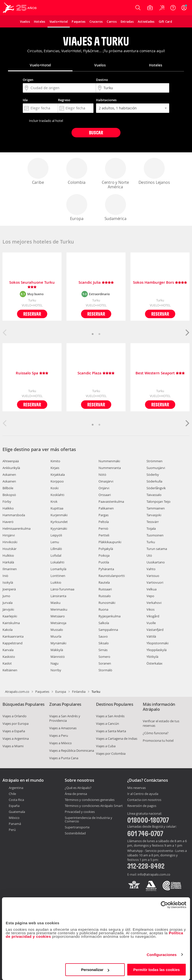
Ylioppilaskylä (156, 650)
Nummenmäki (109, 461)
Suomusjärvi (156, 468)
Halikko (8, 508)
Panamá (15, 824)
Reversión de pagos (142, 806)
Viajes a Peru (59, 735)
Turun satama (157, 549)
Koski (54, 488)
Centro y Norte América (115, 174)
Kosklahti (57, 495)
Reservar (32, 314)
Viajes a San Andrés (110, 716)
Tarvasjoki (154, 515)
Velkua (151, 589)
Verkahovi (154, 603)
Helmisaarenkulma (16, 528)
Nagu (54, 663)
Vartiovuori (155, 582)
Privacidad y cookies (80, 812)
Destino (102, 80)
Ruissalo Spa (32, 373)
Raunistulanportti (112, 576)
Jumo (6, 596)
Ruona (103, 609)
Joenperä (9, 589)
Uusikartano (156, 562)
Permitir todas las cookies (156, 970)
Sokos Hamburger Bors (160, 283)
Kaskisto (9, 657)
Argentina (16, 788)
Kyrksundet (59, 522)
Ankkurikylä (11, 468)
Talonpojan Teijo (158, 501)
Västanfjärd (155, 630)
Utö (149, 555)
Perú (12, 830)
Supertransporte (77, 827)
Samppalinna (108, 630)
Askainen (9, 475)
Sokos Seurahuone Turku (32, 285)
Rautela (104, 582)
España (14, 806)
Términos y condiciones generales (90, 800)
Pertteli (104, 535)
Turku (151, 542)
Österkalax (154, 663)
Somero (104, 657)
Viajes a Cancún (107, 724)
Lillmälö (56, 549)
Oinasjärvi (106, 481)
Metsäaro (58, 616)
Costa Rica (16, 800)
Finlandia (79, 692)
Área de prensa (76, 794)
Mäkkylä (57, 650)
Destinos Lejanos (154, 171)
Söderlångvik (156, 488)
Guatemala (17, 812)
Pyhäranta (106, 569)
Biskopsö (9, 495)
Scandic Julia (96, 283)
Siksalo (104, 643)
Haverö (8, 522)
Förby (7, 501)
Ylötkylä (152, 657)
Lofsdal (56, 555)
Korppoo (57, 481)
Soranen (105, 663)
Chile (12, 794)
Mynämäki (58, 643)
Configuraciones (162, 955)
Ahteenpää (11, 461)
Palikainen (106, 508)
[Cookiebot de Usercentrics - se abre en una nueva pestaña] (164, 905)
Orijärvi (104, 488)
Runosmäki (107, 603)
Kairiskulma (11, 623)
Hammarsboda (14, 515)
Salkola (104, 623)
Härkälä (8, 562)
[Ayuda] (173, 8)
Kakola (7, 630)
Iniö (5, 576)
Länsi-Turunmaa (62, 589)
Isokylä (8, 582)
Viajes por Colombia (111, 753)
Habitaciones (106, 100)
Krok (54, 501)
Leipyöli (56, 535)
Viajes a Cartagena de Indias (117, 738)
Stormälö (105, 670)
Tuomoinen (155, 535)
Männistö (58, 657)
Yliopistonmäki (157, 643)
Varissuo (153, 576)
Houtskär (9, 549)
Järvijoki (8, 609)
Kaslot (7, 663)
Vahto (151, 569)
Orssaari (105, 495)
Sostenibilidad (75, 833)
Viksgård (153, 616)
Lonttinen (58, 576)
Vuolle (151, 623)
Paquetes (42, 692)
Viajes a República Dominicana (72, 750)
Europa (77, 208)
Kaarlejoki (10, 616)
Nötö (102, 475)
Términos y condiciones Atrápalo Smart (94, 806)
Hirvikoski (10, 542)
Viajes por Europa (15, 724)
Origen (28, 80)
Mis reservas (136, 788)
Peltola (104, 522)
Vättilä (151, 636)
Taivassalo (154, 495)
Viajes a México (60, 743)
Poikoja (104, 555)
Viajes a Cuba (106, 746)
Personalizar (95, 970)
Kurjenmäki (59, 515)
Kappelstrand (12, 643)
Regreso (64, 100)
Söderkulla (154, 481)
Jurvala (7, 603)
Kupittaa (57, 508)
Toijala (151, 528)
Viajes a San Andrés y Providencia (65, 718)
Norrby (56, 670)
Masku (55, 603)
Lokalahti (57, 562)
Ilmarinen (10, 569)
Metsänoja (58, 623)
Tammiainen (156, 508)
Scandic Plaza (96, 373)
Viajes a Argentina (16, 738)
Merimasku (59, 609)
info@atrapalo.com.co (154, 874)
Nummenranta (110, 468)
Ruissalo (105, 596)
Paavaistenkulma (111, 501)
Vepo (150, 596)
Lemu (55, 542)
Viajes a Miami (13, 746)
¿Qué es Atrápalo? (78, 788)
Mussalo (57, 630)
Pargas (103, 515)
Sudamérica (115, 208)
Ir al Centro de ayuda (143, 794)
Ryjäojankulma (109, 616)
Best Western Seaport (160, 373)
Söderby (153, 475)
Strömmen (154, 461)
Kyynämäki (59, 528)
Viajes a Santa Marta (111, 731)
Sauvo (103, 636)
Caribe (38, 171)
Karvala (8, 650)
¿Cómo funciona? (156, 733)
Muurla (56, 636)
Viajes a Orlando (14, 716)
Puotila (104, 562)
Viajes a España (14, 731)
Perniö (103, 528)
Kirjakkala (58, 475)
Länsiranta (58, 596)
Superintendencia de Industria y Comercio (88, 819)
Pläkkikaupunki (110, 542)
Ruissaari (105, 589)
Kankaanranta (13, 636)
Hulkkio (8, 555)
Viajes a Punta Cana (64, 758)
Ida (25, 100)
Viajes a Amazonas (63, 728)
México (14, 818)
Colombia (77, 171)
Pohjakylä (106, 549)
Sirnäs (103, 650)
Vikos (150, 609)
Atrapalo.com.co (17, 692)
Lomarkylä (58, 569)
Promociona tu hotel (158, 740)
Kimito (55, 461)
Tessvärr (153, 522)
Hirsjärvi (9, 535)
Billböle (8, 488)
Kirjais (55, 468)
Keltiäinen (10, 670)
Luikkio (56, 582)
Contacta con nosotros (144, 800)
